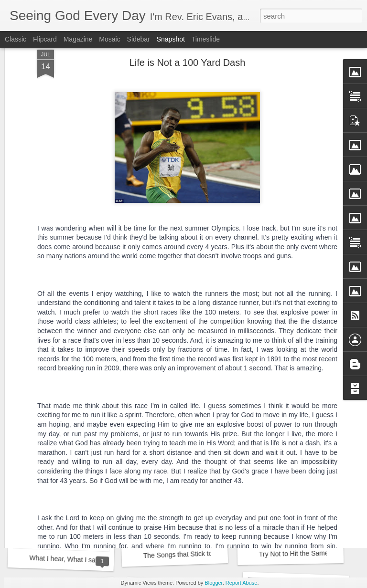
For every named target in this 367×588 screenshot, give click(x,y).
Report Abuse (242, 583)
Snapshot (171, 39)
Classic (16, 39)
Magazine (78, 39)
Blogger (213, 583)
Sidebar (139, 39)
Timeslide (206, 39)
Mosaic (109, 39)
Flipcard (45, 39)
